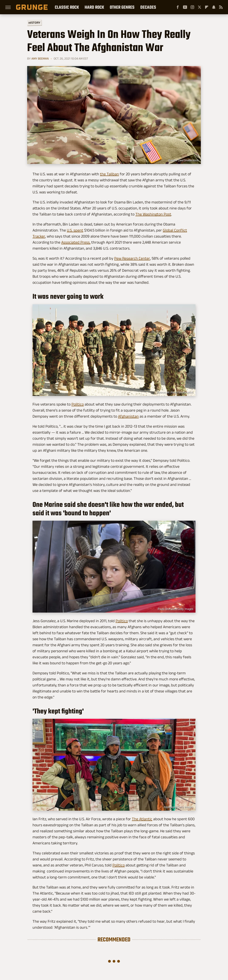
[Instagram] (192, 7)
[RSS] (221, 7)
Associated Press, (76, 242)
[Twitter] (199, 7)
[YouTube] (185, 7)
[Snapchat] (214, 7)
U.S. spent (75, 230)
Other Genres (122, 7)
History (34, 22)
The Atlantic (142, 819)
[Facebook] (178, 7)
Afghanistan (128, 416)
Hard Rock (94, 7)
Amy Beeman (40, 58)
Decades (148, 7)
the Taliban (109, 174)
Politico (78, 404)
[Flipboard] (207, 7)
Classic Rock (67, 7)
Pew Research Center (132, 258)
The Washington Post (153, 214)
